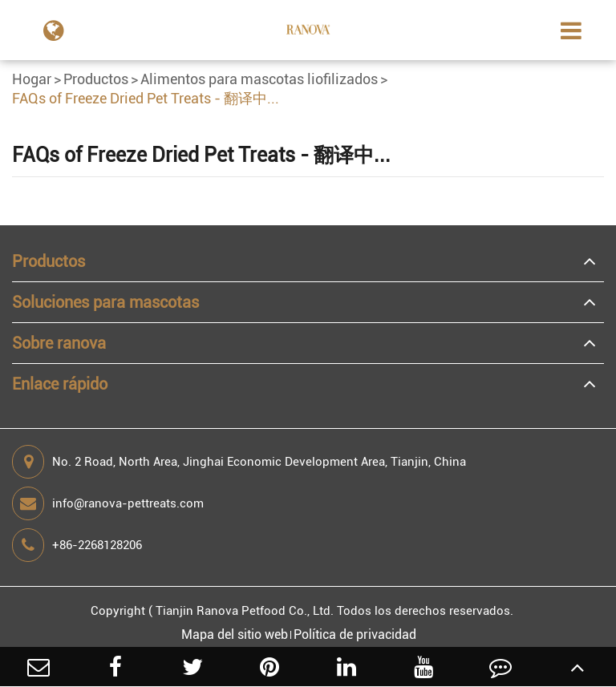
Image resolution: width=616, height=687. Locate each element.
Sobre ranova (59, 343)
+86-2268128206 (77, 545)
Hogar (32, 79)
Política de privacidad (355, 634)
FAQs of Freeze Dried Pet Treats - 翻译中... (146, 98)
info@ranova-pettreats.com (108, 503)
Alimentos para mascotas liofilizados (259, 79)
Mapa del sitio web (235, 634)
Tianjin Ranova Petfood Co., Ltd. (245, 611)
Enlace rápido (60, 384)
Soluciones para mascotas (105, 302)
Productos (96, 79)
